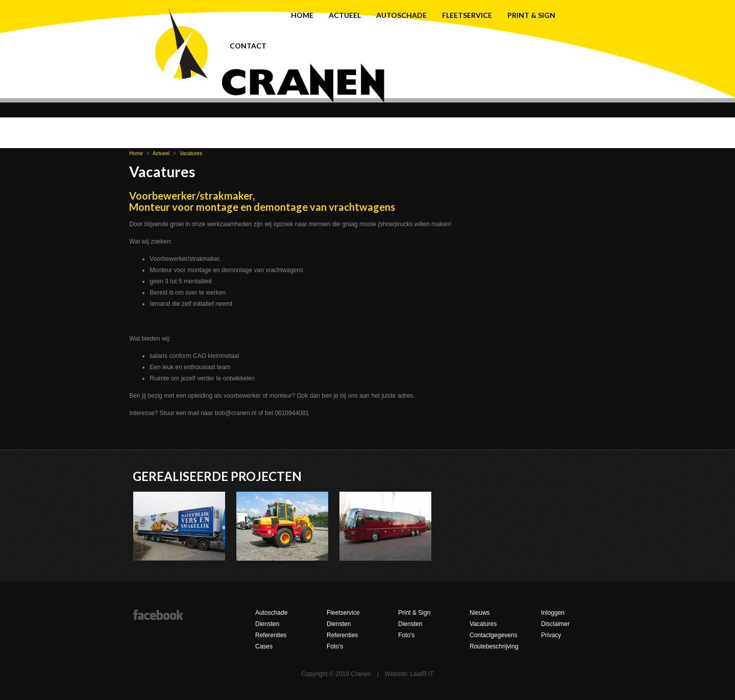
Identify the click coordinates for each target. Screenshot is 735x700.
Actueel (345, 15)
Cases (264, 646)
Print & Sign (531, 15)
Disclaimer (555, 624)
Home (302, 15)
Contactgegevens (493, 635)
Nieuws (480, 613)
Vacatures (191, 153)
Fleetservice (467, 15)
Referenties (271, 635)
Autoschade (401, 15)
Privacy (551, 635)
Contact (248, 46)
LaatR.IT (422, 674)
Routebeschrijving (494, 646)
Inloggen (553, 613)
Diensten (267, 624)
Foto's (335, 646)
